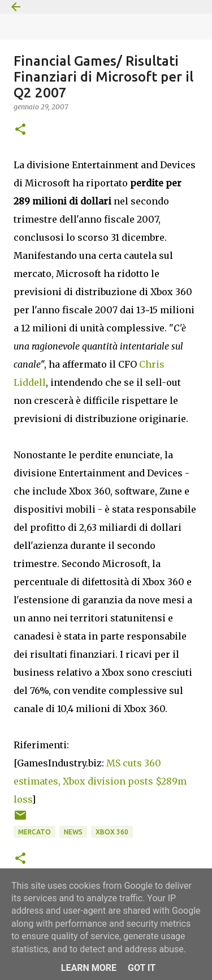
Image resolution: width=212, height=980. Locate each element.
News (73, 832)
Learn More (89, 968)
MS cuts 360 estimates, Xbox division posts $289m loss (100, 781)
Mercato (34, 832)
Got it (142, 968)
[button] (20, 130)
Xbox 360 (112, 832)
